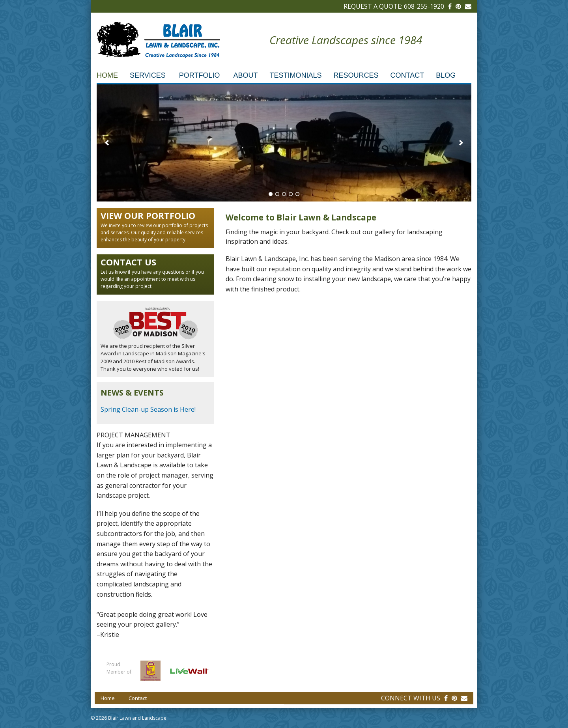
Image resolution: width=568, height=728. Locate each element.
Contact (407, 75)
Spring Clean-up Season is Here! (148, 409)
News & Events (132, 393)
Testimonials (295, 75)
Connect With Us (411, 698)
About (245, 75)
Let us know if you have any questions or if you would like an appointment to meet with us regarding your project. (155, 273)
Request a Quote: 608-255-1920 (394, 6)
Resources (356, 75)
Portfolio (200, 75)
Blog (446, 75)
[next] (461, 143)
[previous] (107, 143)
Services (148, 75)
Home (107, 75)
